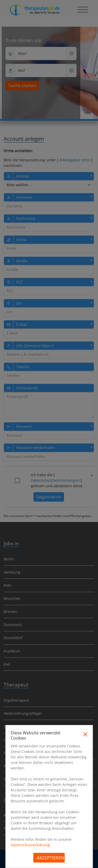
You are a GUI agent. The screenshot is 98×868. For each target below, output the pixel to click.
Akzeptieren (50, 858)
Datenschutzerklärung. (31, 845)
